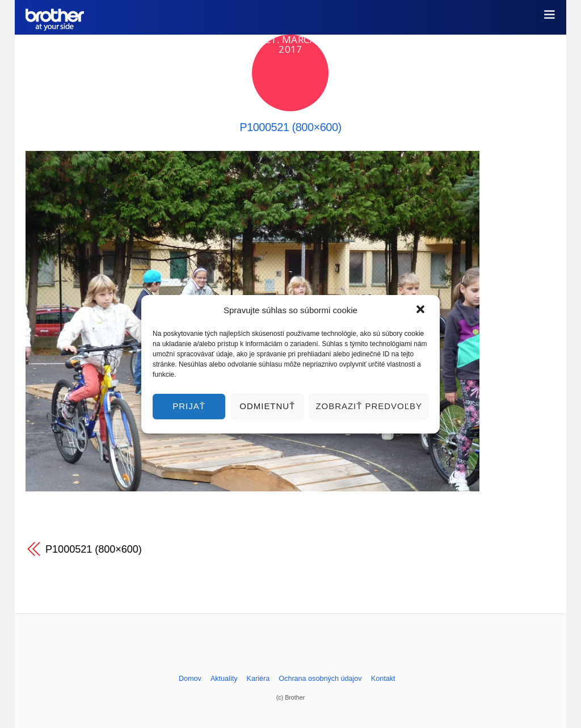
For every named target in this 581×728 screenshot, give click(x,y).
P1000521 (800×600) (290, 127)
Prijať (189, 406)
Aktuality (224, 679)
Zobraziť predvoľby (369, 406)
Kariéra (258, 679)
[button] (422, 310)
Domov (190, 679)
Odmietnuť (267, 406)
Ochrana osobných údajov (320, 679)
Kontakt (383, 679)
